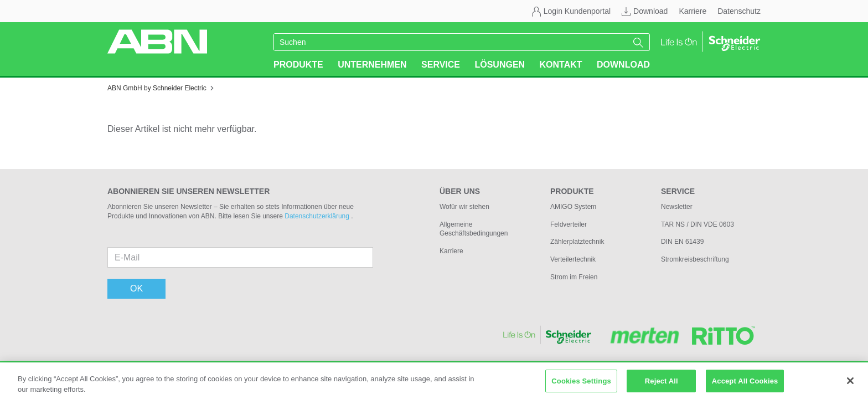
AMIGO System (573, 207)
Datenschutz (739, 11)
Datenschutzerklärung (318, 216)
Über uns (460, 191)
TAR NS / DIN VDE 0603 (697, 224)
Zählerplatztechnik (577, 242)
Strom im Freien (574, 277)
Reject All (662, 384)
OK (136, 288)
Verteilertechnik (573, 259)
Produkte (298, 65)
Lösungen (500, 65)
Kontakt (561, 65)
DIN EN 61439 (682, 242)
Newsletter (677, 207)
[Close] (850, 384)
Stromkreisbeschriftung (695, 259)
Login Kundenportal (577, 11)
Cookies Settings (581, 384)
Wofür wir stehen (464, 207)
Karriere (693, 11)
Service (441, 65)
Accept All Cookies (745, 384)
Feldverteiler (569, 224)
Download (650, 11)
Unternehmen (372, 65)
